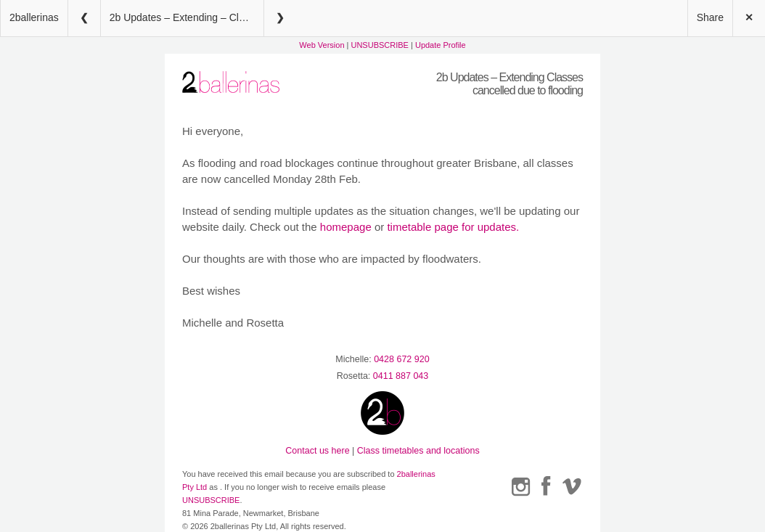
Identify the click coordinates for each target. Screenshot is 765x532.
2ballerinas (34, 17)
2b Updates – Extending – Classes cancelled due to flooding (187, 17)
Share (710, 17)
